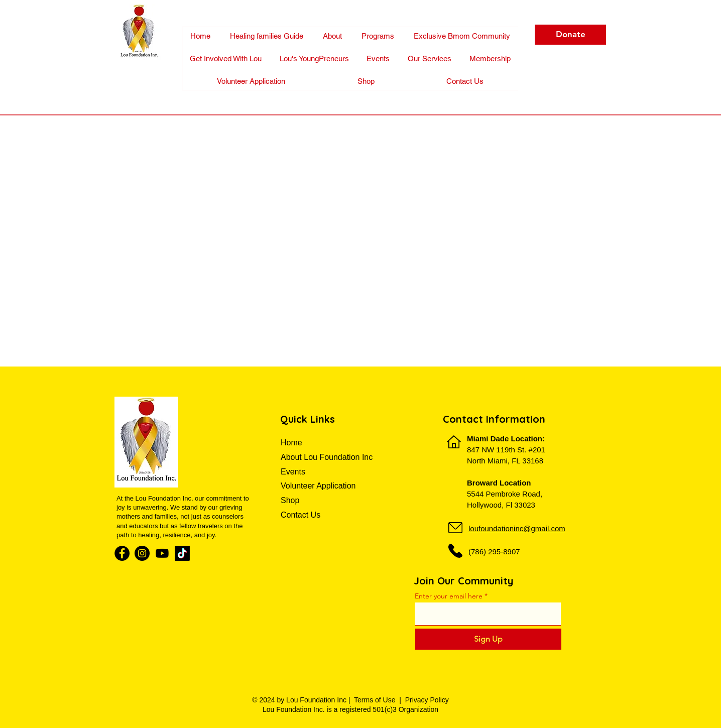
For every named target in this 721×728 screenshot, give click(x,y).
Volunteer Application (318, 486)
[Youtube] (162, 553)
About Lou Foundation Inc (327, 457)
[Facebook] (122, 553)
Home (292, 443)
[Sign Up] (488, 639)
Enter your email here (449, 596)
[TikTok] (182, 553)
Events (293, 472)
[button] (490, 58)
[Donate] (570, 35)
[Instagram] (142, 553)
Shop (290, 500)
